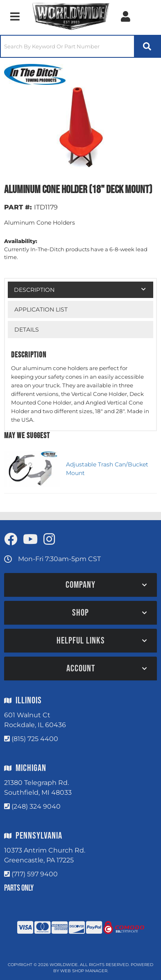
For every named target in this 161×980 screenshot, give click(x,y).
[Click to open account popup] (126, 16)
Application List (41, 309)
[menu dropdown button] (15, 16)
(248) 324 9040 (36, 806)
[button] (80, 46)
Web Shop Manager (84, 971)
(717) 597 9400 (35, 874)
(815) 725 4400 (35, 739)
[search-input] (67, 46)
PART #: (18, 207)
